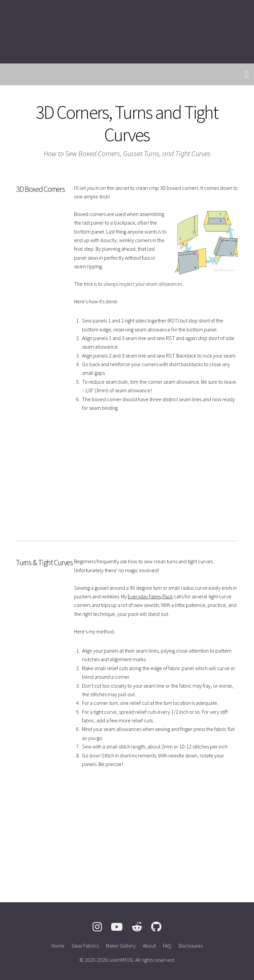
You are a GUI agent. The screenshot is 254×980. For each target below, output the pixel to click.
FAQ (167, 946)
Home (58, 946)
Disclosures (191, 946)
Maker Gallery (121, 946)
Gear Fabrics (85, 946)
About (149, 946)
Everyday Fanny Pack (150, 596)
